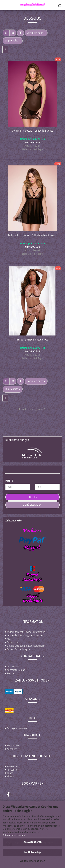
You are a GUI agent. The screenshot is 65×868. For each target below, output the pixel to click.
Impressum (12, 667)
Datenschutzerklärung (14, 835)
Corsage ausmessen (17, 728)
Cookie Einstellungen (18, 649)
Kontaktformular (15, 670)
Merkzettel (12, 766)
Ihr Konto (11, 770)
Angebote (11, 749)
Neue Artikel (13, 746)
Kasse (9, 773)
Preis (9, 481)
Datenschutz (13, 642)
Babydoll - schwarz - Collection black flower (32, 235)
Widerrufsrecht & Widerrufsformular (26, 632)
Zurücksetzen (32, 505)
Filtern (33, 497)
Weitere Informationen (32, 861)
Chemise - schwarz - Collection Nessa (32, 131)
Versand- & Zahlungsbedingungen (25, 636)
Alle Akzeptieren (33, 842)
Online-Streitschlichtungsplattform (25, 646)
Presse (10, 673)
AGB (8, 639)
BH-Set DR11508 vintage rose (32, 340)
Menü (5, 5)
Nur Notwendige (33, 852)
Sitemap (11, 777)
